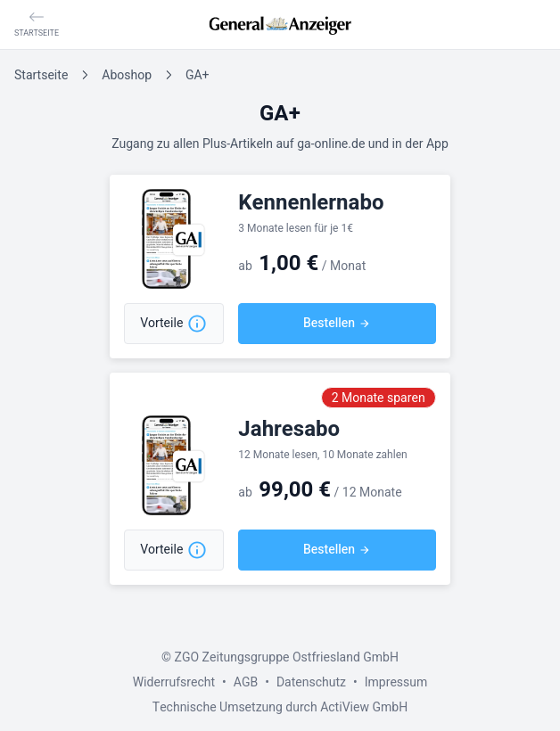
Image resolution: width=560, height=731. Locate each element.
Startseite (41, 75)
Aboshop (127, 75)
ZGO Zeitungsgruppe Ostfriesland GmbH (287, 657)
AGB (246, 682)
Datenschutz (311, 682)
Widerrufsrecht (174, 682)
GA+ (197, 75)
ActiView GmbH (364, 707)
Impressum (396, 682)
